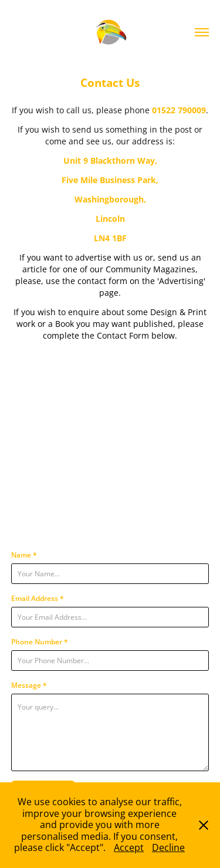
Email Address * (38, 598)
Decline (168, 847)
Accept (129, 847)
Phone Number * (40, 641)
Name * (24, 555)
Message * (29, 685)
